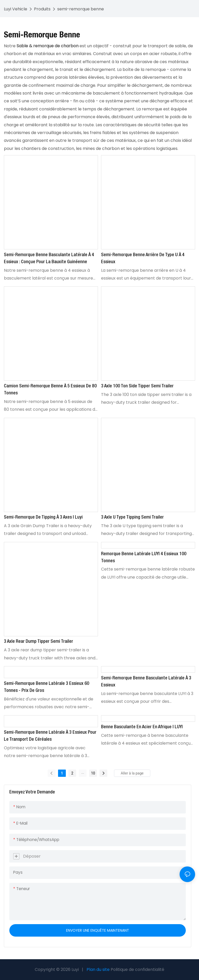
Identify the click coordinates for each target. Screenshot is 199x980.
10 (93, 773)
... (83, 772)
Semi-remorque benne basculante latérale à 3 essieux (146, 682)
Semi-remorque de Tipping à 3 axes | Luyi (43, 517)
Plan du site (98, 969)
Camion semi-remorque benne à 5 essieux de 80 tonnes (50, 390)
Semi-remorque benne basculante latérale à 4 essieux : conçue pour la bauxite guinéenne (49, 258)
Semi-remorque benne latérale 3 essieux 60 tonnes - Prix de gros (47, 687)
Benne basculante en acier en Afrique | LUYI (142, 727)
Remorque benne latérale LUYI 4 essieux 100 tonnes (144, 557)
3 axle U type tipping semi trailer (132, 517)
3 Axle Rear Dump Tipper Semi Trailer (38, 641)
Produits (42, 9)
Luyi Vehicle (16, 9)
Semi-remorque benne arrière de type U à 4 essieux (143, 258)
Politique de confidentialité (137, 969)
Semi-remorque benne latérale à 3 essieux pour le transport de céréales (50, 736)
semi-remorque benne (81, 9)
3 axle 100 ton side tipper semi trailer (137, 386)
